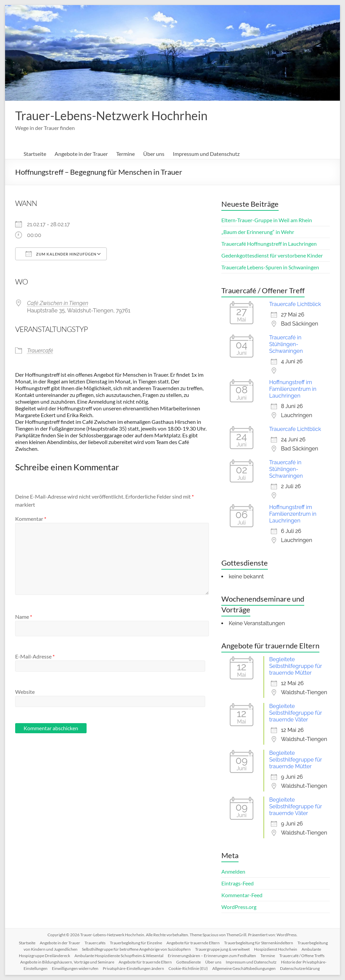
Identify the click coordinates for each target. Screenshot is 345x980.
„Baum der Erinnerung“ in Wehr (258, 232)
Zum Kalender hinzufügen (61, 254)
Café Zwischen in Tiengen (58, 303)
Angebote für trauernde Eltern (193, 943)
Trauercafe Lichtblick (295, 304)
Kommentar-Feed (242, 895)
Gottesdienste (189, 962)
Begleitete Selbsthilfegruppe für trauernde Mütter (295, 666)
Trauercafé (40, 351)
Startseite (35, 154)
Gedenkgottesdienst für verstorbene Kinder (272, 255)
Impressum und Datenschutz (206, 154)
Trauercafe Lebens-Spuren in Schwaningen (270, 267)
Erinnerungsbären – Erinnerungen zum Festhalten (212, 956)
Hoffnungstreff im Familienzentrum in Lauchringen (293, 389)
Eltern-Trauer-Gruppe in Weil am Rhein (267, 220)
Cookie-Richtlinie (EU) (188, 968)
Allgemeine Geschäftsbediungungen (244, 968)
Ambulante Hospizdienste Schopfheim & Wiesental (119, 956)
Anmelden (233, 871)
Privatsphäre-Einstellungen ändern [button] (133, 968)
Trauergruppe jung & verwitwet (222, 949)
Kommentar (31, 519)
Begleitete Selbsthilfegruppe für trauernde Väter (295, 713)
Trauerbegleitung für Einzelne (136, 943)
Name (24, 617)
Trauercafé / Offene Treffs (302, 956)
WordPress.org (239, 907)
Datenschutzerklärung (300, 968)
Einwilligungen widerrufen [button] (75, 968)
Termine (126, 154)
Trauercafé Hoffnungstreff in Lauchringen (269, 244)
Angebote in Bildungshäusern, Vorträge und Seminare (67, 962)
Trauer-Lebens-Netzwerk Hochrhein (111, 115)
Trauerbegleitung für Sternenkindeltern (259, 943)
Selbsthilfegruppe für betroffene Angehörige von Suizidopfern (136, 949)
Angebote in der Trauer (81, 154)
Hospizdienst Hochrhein (276, 949)
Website (25, 692)
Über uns (154, 154)
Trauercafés (95, 943)
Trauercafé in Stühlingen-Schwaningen (286, 344)
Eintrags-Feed (238, 883)
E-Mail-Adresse (35, 656)
